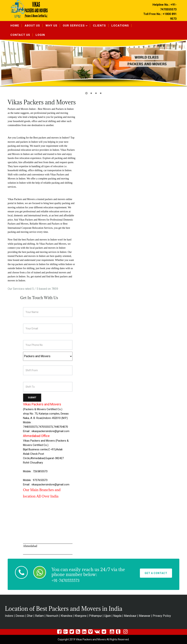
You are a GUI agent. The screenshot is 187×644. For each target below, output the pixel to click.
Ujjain (108, 616)
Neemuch (52, 616)
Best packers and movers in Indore (51, 138)
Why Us (51, 26)
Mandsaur (130, 616)
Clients (99, 26)
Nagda (117, 616)
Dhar (30, 616)
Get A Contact (156, 573)
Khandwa (66, 616)
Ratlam (39, 616)
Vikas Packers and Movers (53, 244)
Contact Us (20, 35)
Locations (120, 26)
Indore (9, 616)
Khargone (81, 616)
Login (40, 35)
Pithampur (95, 616)
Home (15, 26)
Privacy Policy (162, 616)
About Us (32, 26)
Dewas (20, 616)
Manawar (145, 616)
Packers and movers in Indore (42, 240)
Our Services (74, 26)
